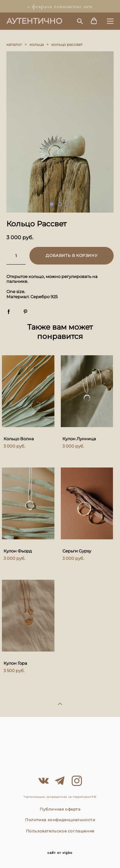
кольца (37, 44)
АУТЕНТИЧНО (34, 21)
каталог (14, 44)
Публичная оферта (60, 809)
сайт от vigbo (60, 853)
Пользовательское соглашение (60, 831)
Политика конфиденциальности (60, 820)
